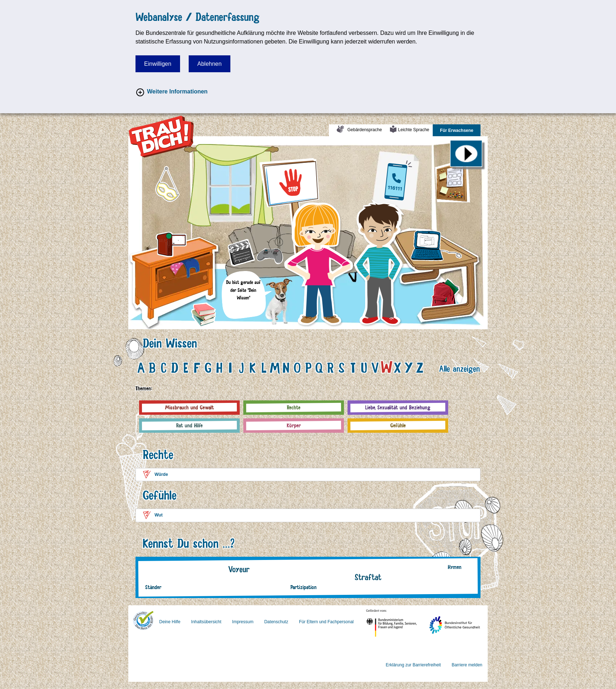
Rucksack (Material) (462, 285)
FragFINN (143, 620)
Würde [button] (161, 474)
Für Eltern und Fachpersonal (326, 622)
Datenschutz (276, 622)
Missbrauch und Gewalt (189, 407)
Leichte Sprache (416, 132)
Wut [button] (158, 515)
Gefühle (398, 425)
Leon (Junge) (390, 209)
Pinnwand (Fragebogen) (475, 168)
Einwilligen (158, 64)
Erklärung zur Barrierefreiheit (413, 665)
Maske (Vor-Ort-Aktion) (187, 176)
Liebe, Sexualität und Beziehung (398, 407)
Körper (294, 425)
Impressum (243, 622)
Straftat (368, 577)
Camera (203, 241)
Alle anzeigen (459, 369)
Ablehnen (210, 64)
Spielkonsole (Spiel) (295, 244)
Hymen (455, 567)
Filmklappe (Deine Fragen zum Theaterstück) (240, 249)
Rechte (294, 407)
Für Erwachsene (460, 132)
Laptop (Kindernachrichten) (460, 213)
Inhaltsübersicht (206, 622)
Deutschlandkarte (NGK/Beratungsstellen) (413, 168)
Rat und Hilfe (189, 425)
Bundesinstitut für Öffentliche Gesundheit (470, 615)
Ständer (153, 587)
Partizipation (304, 587)
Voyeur (239, 569)
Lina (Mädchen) (320, 212)
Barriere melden (467, 665)
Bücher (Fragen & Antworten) (214, 310)
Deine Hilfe (170, 622)
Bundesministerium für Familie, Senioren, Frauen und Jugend (406, 615)
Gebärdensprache (364, 132)
